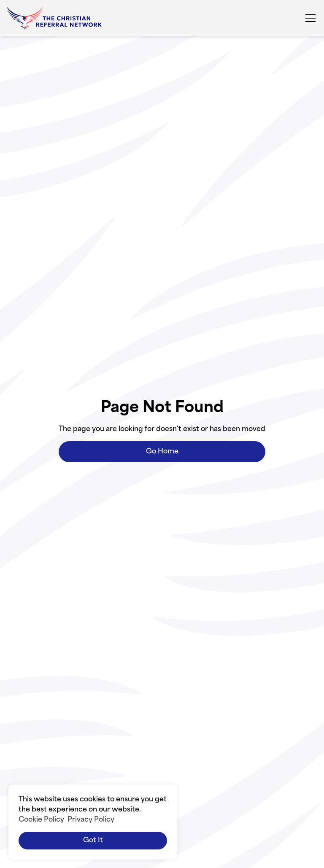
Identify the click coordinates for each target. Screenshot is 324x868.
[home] (54, 18)
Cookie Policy (41, 820)
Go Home (162, 452)
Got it (93, 841)
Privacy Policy (91, 820)
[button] (309, 18)
